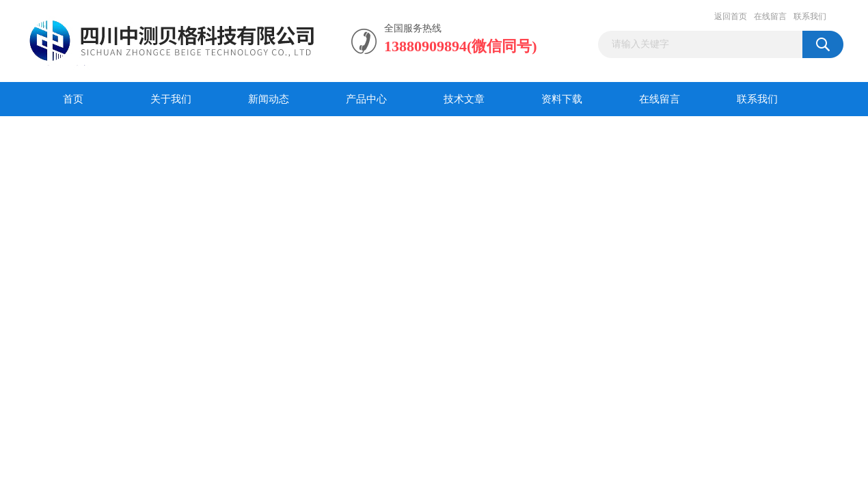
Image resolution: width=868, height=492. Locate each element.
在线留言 (770, 16)
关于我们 (171, 99)
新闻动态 (269, 99)
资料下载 (562, 99)
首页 (73, 99)
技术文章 (464, 99)
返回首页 (731, 16)
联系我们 (810, 16)
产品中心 (366, 99)
